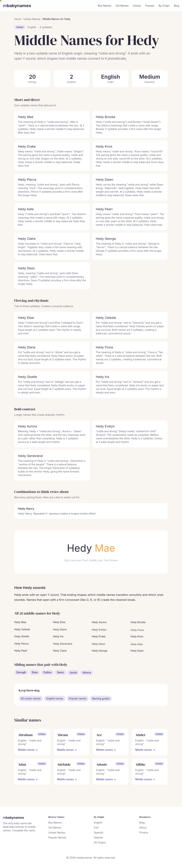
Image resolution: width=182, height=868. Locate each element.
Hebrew (98, 838)
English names (55, 699)
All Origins (100, 843)
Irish (96, 828)
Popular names (78, 699)
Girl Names (122, 6)
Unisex (137, 6)
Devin (61, 676)
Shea (35, 674)
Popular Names (57, 838)
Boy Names (105, 6)
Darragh (22, 674)
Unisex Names (32, 19)
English (32, 27)
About (143, 828)
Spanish (99, 833)
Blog (176, 6)
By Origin (164, 6)
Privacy (144, 833)
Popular (150, 6)
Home (18, 19)
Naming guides (101, 699)
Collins (48, 675)
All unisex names (31, 699)
